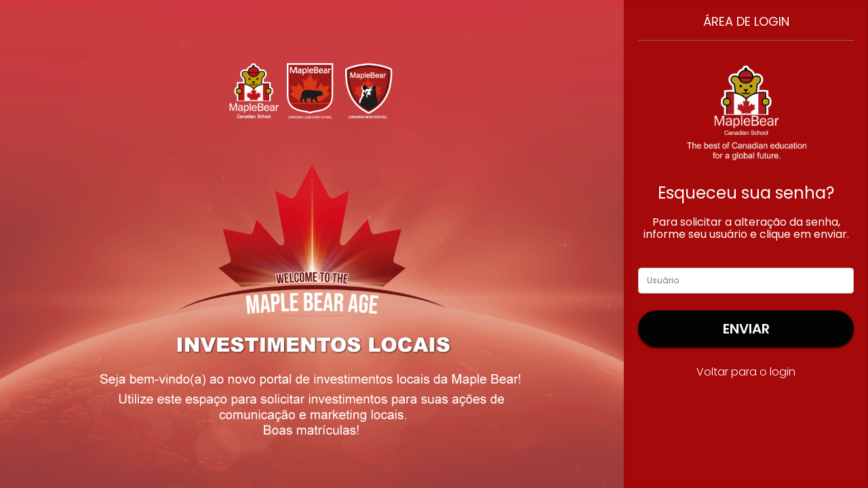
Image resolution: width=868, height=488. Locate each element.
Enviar (746, 329)
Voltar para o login (746, 372)
